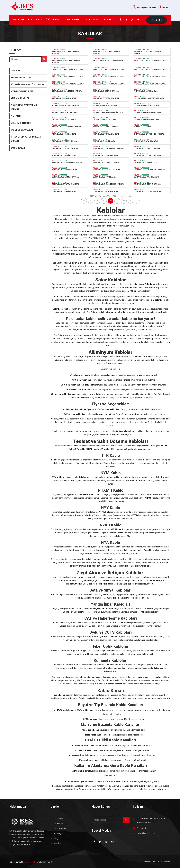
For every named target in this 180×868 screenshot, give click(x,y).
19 (104, 201)
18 (97, 201)
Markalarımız (60, 829)
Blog (56, 838)
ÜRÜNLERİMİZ (53, 20)
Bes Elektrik (30, 862)
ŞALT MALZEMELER (20, 98)
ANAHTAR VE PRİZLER (21, 78)
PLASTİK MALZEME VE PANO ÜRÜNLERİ (24, 107)
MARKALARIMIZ (73, 20)
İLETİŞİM (107, 20)
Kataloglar (59, 833)
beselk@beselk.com (147, 8)
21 (117, 201)
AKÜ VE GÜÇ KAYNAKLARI (22, 130)
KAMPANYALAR (18, 148)
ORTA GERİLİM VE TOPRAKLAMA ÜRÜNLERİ (26, 139)
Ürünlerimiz (59, 824)
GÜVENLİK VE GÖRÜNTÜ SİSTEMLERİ (28, 84)
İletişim (57, 843)
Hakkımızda (59, 819)
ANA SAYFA (19, 20)
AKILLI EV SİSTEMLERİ (21, 123)
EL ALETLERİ (16, 116)
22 (124, 201)
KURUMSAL (35, 20)
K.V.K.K (159, 862)
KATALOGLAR (91, 20)
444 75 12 (166, 8)
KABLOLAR (16, 71)
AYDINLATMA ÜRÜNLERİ (22, 91)
